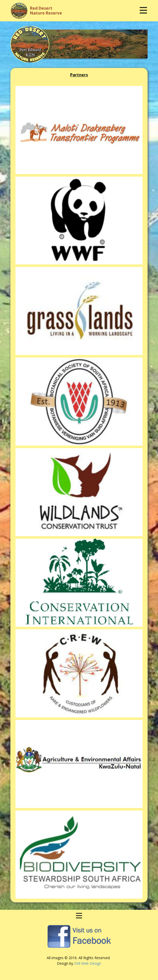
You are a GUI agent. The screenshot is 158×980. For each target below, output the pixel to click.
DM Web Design (88, 963)
